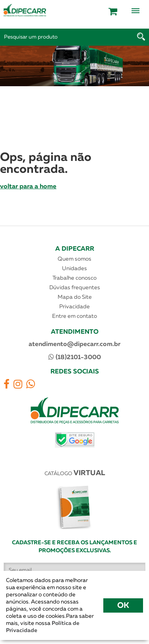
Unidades (74, 269)
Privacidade (74, 307)
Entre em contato (74, 316)
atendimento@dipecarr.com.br (74, 344)
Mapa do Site (75, 297)
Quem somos (74, 259)
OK (123, 605)
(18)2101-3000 (75, 357)
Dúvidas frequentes (75, 288)
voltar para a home (28, 187)
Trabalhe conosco (74, 278)
